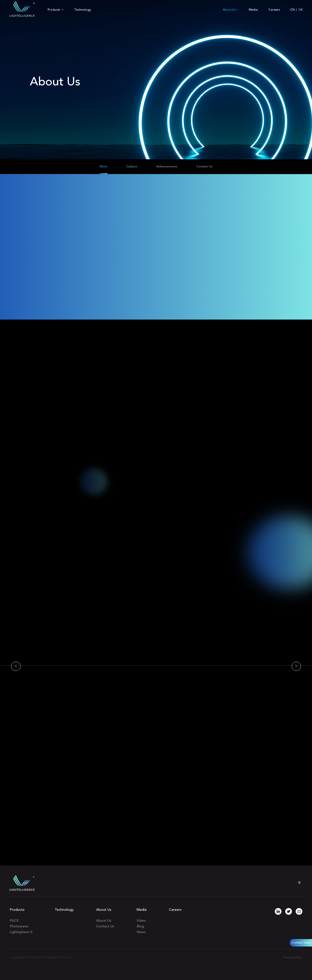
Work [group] (103, 167)
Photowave (19, 926)
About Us (230, 10)
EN (300, 10)
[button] (16, 666)
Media (253, 10)
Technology (83, 10)
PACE (14, 921)
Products (56, 10)
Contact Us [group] (204, 167)
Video (141, 921)
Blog (140, 926)
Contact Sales (301, 943)
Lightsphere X (21, 932)
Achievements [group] (167, 167)
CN (292, 10)
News (141, 932)
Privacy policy (293, 958)
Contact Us (105, 926)
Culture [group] (132, 167)
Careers (274, 10)
